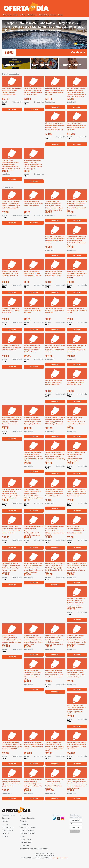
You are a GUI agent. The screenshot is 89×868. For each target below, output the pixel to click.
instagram (63, 818)
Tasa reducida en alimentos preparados (34, 849)
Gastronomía (7, 15)
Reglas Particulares (26, 830)
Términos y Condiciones (28, 827)
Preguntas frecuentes (27, 818)
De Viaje (22, 15)
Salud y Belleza (44, 15)
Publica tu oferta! (26, 843)
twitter (59, 818)
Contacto (23, 836)
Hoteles (15, 15)
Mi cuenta (23, 821)
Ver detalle (78, 52)
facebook (54, 818)
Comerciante (24, 846)
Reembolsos (24, 824)
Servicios (54, 15)
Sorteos (61, 15)
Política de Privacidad (27, 833)
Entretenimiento (32, 15)
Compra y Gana (25, 839)
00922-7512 (49, 858)
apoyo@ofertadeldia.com (61, 858)
